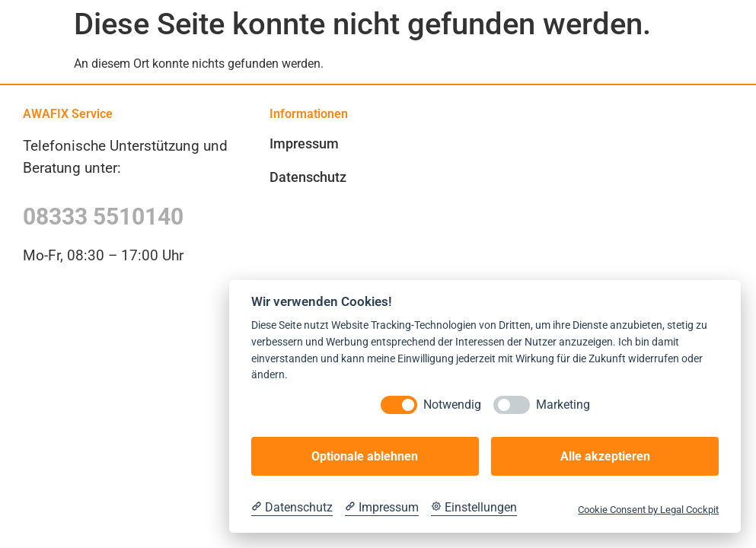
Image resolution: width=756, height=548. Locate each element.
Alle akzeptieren (605, 456)
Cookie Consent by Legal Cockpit (648, 510)
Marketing (563, 405)
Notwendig (452, 405)
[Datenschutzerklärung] (292, 508)
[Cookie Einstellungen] (474, 508)
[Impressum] (382, 508)
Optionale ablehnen (365, 456)
